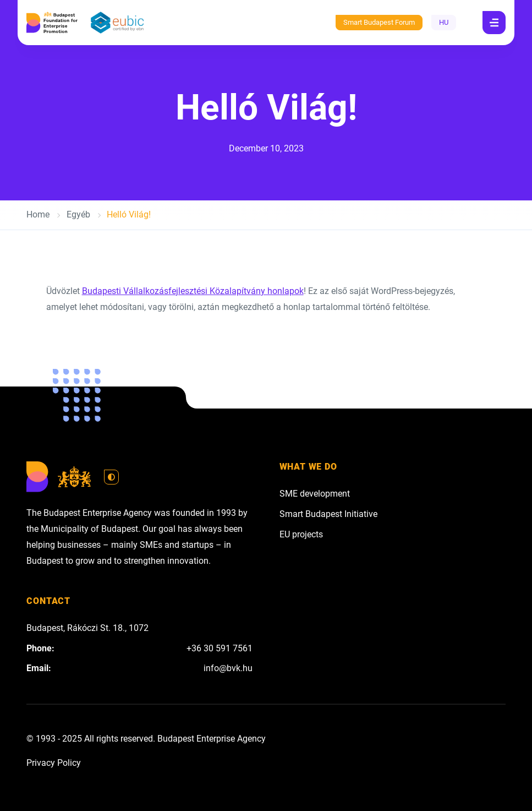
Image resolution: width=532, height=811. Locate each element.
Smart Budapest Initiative (328, 514)
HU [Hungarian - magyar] (444, 22)
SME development (315, 494)
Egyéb (78, 214)
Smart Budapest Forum (379, 22)
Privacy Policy (54, 763)
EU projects (301, 534)
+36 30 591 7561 (220, 648)
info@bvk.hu (228, 668)
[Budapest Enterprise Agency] (52, 23)
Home (38, 214)
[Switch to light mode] (112, 477)
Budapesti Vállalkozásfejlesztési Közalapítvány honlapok (193, 291)
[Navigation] (494, 23)
